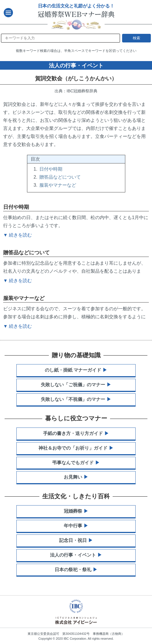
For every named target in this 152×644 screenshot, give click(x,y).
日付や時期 (51, 169)
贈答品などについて (60, 177)
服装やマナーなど (58, 185)
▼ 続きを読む (18, 326)
